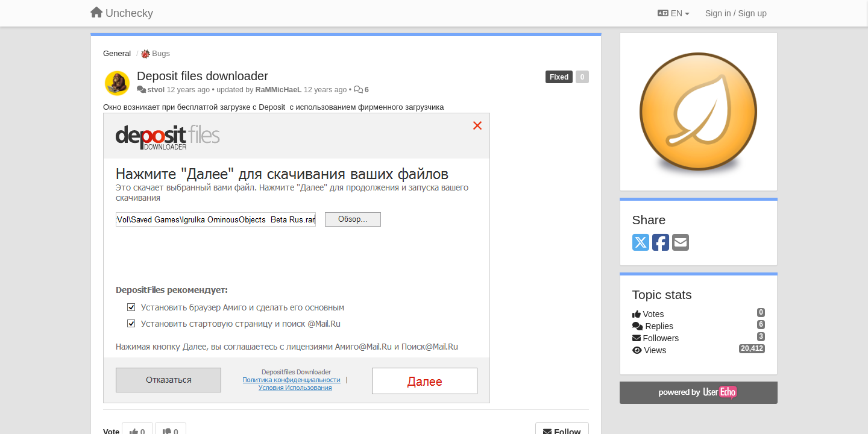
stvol (156, 90)
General (117, 53)
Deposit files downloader (203, 76)
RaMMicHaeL (279, 90)
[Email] (681, 243)
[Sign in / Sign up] (736, 13)
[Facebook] (661, 243)
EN (674, 13)
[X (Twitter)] (641, 243)
